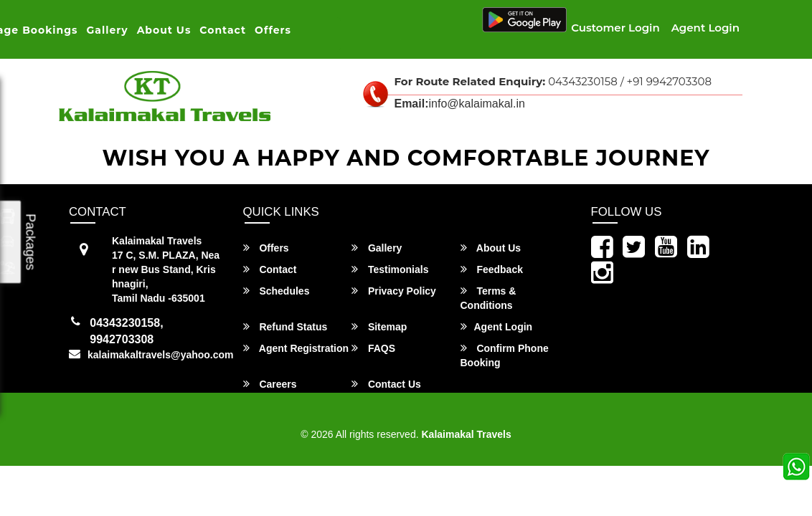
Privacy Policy (394, 291)
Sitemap (379, 326)
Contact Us (386, 384)
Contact (223, 30)
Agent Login (705, 28)
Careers (270, 384)
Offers (273, 30)
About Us (164, 30)
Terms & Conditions (488, 298)
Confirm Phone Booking (505, 355)
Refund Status (285, 326)
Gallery (108, 30)
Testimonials (390, 269)
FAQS (373, 348)
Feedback (492, 269)
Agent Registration (296, 348)
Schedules (277, 291)
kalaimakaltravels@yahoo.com (161, 355)
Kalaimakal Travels (466, 434)
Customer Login (615, 28)
